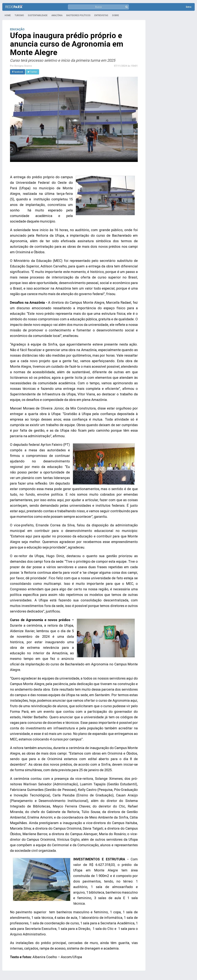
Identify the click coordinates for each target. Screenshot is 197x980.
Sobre (116, 15)
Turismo (19, 15)
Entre (189, 7)
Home (8, 15)
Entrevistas (101, 15)
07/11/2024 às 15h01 (126, 66)
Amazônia (57, 15)
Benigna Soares (23, 66)
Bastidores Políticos (78, 15)
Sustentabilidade (38, 15)
